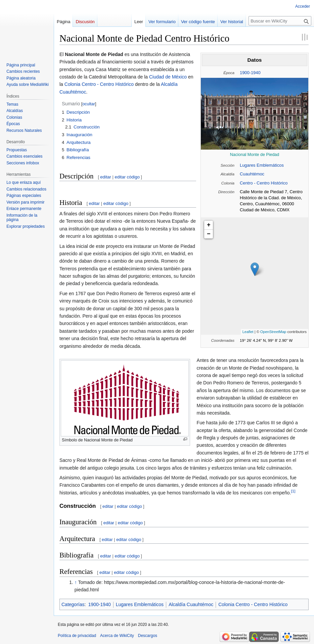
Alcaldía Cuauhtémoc (191, 604)
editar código (127, 177)
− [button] (209, 234)
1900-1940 (250, 73)
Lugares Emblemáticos (262, 165)
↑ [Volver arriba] (76, 582)
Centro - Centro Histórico (264, 183)
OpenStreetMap (273, 332)
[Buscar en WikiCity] (280, 21)
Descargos (148, 636)
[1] (293, 491)
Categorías (73, 604)
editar (106, 177)
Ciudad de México (168, 77)
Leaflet (248, 332)
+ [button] (209, 225)
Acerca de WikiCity (117, 636)
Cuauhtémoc (252, 174)
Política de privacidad (77, 636)
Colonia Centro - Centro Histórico (99, 84)
